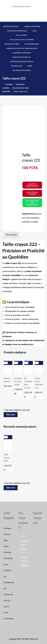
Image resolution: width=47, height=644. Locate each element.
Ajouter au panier (32, 193)
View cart (11, 415)
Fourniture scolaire (30, 222)
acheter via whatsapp (33, 203)
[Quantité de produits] (25, 178)
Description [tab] (11, 235)
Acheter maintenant (32, 185)
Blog (6, 540)
